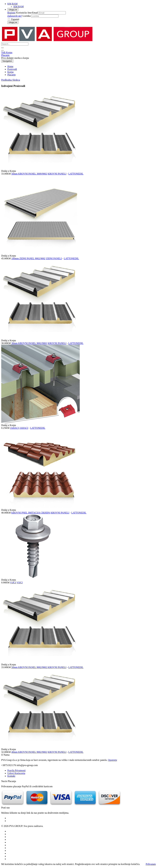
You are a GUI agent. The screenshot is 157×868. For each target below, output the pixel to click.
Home (10, 66)
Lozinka (27, 16)
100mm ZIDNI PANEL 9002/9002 (28, 258)
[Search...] (15, 44)
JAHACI (14, 428)
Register (11, 13)
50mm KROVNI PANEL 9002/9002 (30, 667)
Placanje (5, 55)
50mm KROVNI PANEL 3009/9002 (29, 174)
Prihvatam (151, 864)
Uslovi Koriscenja (16, 773)
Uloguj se (13, 10)
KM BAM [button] (12, 4)
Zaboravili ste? (15, 16)
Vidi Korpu (7, 52)
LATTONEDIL (76, 174)
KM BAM (19, 7)
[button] (7, 80)
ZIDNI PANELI (54, 258)
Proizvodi (12, 69)
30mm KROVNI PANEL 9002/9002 (29, 343)
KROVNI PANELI (57, 174)
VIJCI (13, 583)
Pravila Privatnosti (16, 770)
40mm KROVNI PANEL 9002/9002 (29, 752)
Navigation (7, 61)
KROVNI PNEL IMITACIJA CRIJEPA (31, 513)
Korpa (10, 72)
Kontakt (11, 776)
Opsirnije (113, 760)
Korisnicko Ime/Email (27, 13)
